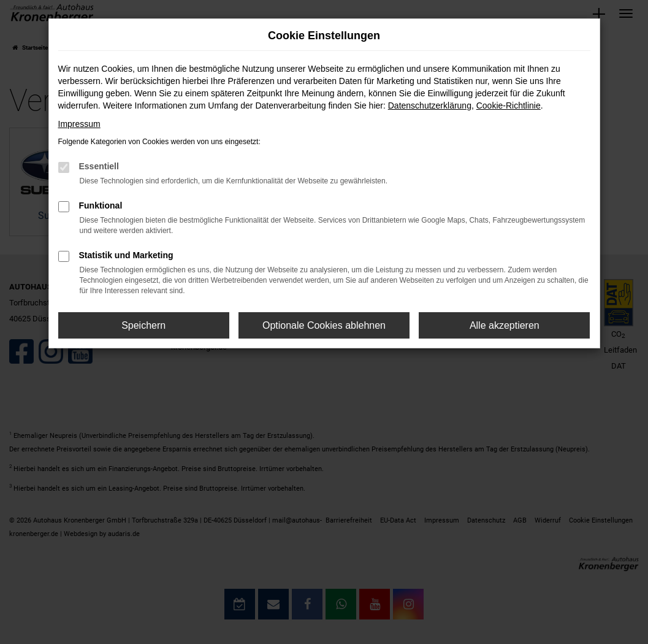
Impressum (79, 124)
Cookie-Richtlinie (509, 105)
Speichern (143, 325)
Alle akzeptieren (505, 325)
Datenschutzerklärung (430, 105)
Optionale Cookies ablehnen (324, 325)
